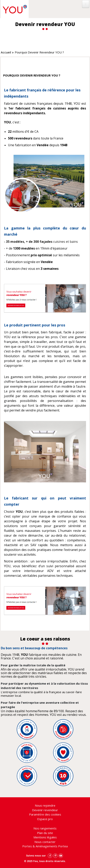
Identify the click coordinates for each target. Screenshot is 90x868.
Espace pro (45, 819)
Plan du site (45, 833)
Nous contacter (45, 842)
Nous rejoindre (45, 805)
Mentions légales (45, 837)
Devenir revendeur (45, 810)
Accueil (6, 52)
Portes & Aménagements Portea (45, 846)
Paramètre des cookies (45, 814)
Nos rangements (45, 828)
